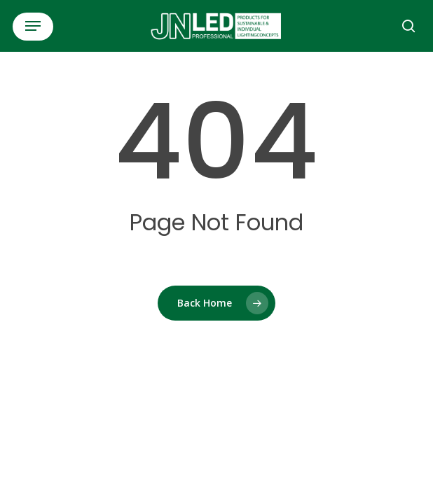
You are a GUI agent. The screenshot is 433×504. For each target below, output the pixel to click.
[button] (33, 26)
